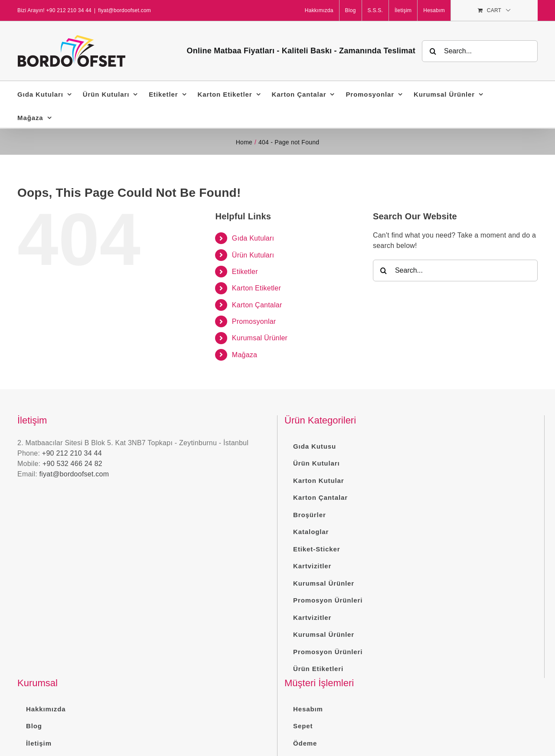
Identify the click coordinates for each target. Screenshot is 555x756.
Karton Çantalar (257, 305)
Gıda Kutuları (253, 238)
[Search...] (480, 51)
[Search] (433, 51)
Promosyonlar (254, 321)
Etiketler (245, 272)
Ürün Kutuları (253, 255)
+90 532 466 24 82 (72, 464)
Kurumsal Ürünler (260, 338)
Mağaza (245, 355)
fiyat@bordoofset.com (124, 10)
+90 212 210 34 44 (72, 453)
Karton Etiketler (256, 288)
